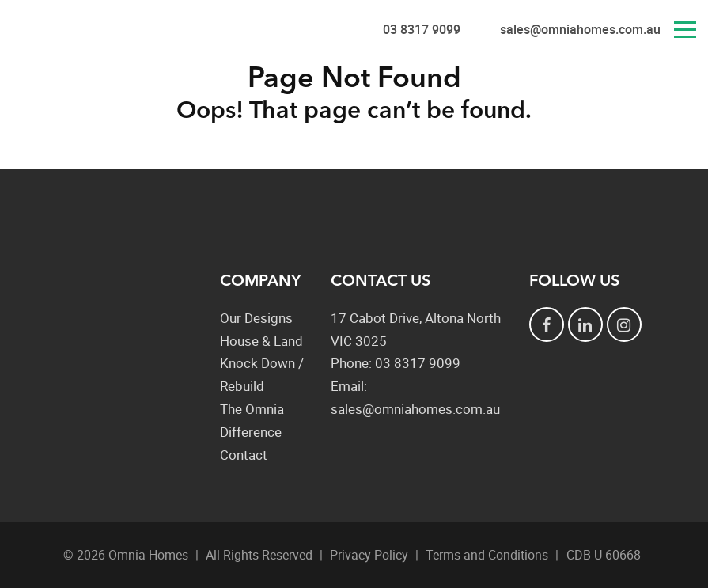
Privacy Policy (369, 555)
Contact (244, 455)
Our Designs (256, 318)
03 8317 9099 (422, 29)
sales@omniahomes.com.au (580, 29)
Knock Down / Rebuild (262, 374)
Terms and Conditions (487, 555)
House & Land (261, 341)
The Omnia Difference (252, 420)
